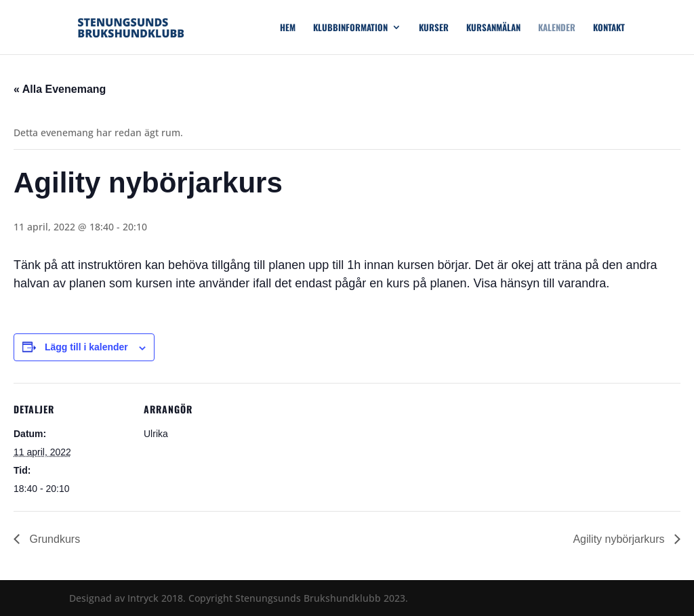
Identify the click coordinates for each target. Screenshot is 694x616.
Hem (288, 28)
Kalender (557, 28)
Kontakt (609, 28)
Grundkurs (53, 539)
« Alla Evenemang (60, 89)
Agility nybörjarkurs (620, 539)
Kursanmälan (493, 28)
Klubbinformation (350, 28)
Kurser (434, 28)
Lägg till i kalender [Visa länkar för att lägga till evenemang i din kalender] (86, 347)
